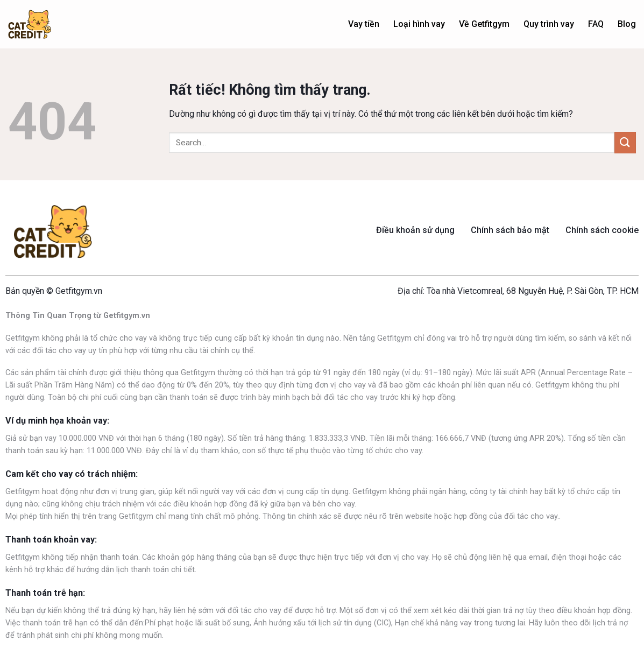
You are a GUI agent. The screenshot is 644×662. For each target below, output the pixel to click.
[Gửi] (625, 142)
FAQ (596, 24)
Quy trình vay (549, 24)
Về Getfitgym (484, 24)
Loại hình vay (419, 24)
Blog (627, 24)
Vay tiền (364, 24)
